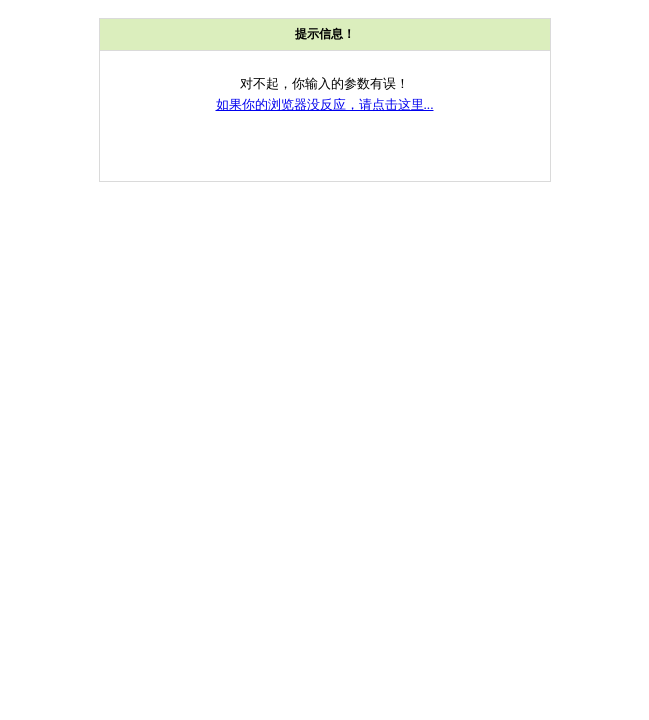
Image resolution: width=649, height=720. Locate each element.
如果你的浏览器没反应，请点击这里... (325, 104)
